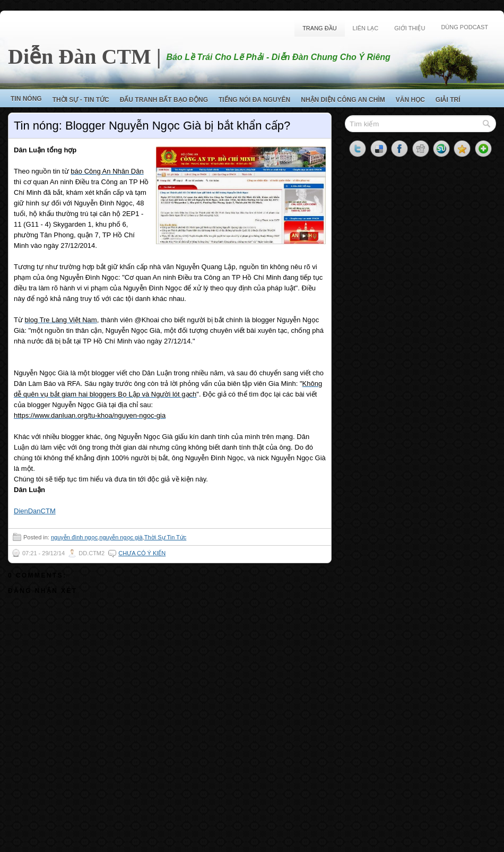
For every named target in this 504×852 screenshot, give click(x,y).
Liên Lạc (366, 28)
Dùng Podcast (464, 27)
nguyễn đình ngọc (74, 537)
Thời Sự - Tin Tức (81, 100)
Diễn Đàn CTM (80, 57)
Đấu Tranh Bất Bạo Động (164, 100)
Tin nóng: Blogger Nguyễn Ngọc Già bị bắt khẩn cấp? (152, 126)
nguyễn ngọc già (121, 537)
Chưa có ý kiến (142, 553)
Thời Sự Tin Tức (165, 537)
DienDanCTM (35, 511)
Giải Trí (448, 100)
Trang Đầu (319, 28)
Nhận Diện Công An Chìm (343, 100)
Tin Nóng (26, 99)
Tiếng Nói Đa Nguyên (254, 100)
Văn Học (410, 100)
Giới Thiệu (410, 28)
